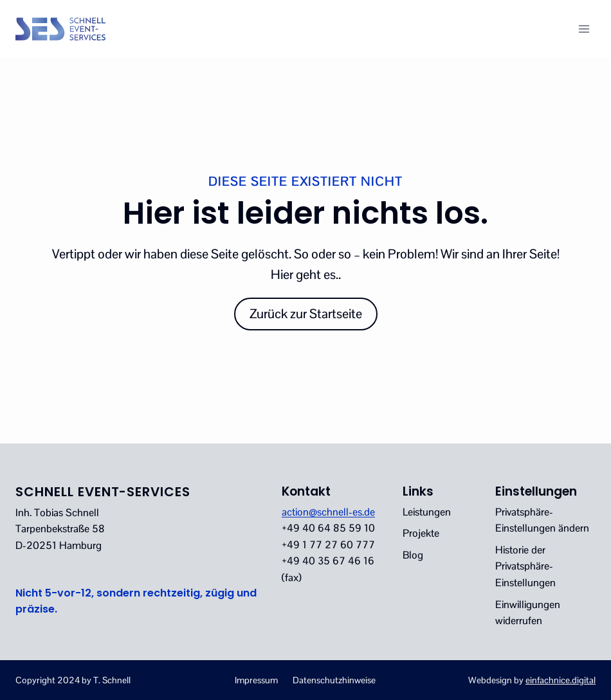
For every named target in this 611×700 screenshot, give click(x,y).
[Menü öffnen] (584, 29)
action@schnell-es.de (328, 512)
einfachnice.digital (561, 680)
